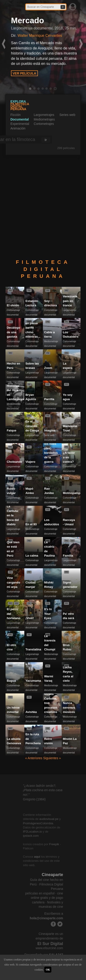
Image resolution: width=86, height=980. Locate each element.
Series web (67, 115)
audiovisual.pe (49, 819)
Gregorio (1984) (34, 799)
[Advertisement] (43, 207)
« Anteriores (34, 758)
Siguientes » (52, 758)
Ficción (15, 115)
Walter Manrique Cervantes (40, 36)
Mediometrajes (44, 119)
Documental (19, 119)
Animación (18, 128)
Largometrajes (44, 115)
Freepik (54, 844)
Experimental (20, 124)
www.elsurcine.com (49, 948)
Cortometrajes (44, 124)
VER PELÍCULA (24, 73)
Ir (63, 7)
